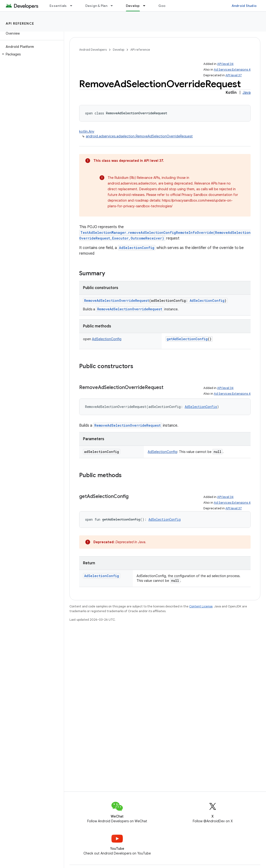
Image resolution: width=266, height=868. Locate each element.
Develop (119, 50)
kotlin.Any (87, 131)
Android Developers (93, 50)
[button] (31, 54)
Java (247, 93)
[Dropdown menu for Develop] (146, 6)
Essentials (58, 6)
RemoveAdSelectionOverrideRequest (117, 301)
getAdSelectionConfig (187, 339)
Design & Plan (96, 6)
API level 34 (225, 64)
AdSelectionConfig (137, 248)
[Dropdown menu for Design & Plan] (114, 6)
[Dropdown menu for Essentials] (73, 6)
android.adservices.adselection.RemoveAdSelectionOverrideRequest (139, 136)
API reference (20, 23)
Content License (201, 606)
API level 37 (234, 75)
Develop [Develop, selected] (133, 6)
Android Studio (244, 6)
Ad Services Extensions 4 (232, 70)
